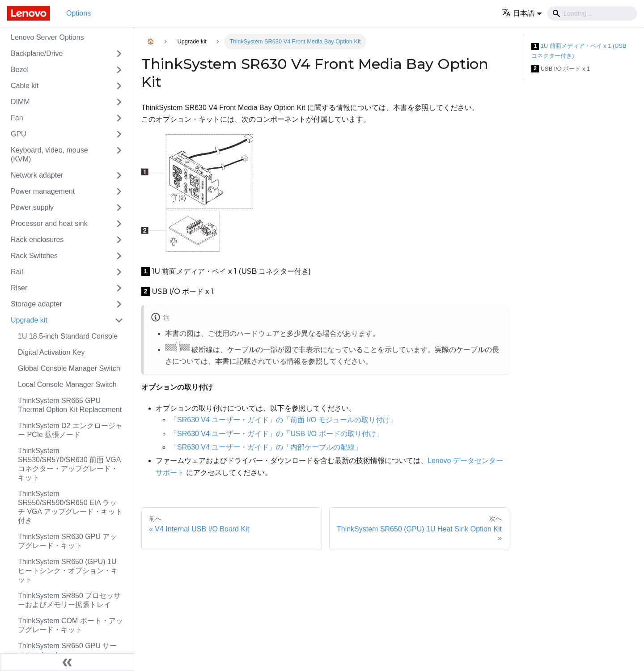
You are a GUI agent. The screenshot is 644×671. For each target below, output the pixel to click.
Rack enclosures (37, 240)
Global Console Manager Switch (69, 368)
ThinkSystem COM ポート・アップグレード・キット (70, 625)
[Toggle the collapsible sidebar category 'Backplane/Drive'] (119, 54)
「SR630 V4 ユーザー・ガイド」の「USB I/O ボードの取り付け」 (277, 434)
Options (78, 13)
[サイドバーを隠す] (67, 662)
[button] (522, 13)
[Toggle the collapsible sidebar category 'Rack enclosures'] (119, 240)
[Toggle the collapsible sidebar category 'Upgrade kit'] (119, 320)
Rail (17, 272)
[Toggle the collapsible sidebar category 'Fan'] (119, 118)
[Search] (592, 13)
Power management (43, 191)
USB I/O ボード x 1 (561, 69)
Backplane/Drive (37, 53)
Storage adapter (36, 304)
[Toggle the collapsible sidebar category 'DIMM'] (119, 102)
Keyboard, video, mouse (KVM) (49, 155)
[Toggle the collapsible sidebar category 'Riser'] (119, 288)
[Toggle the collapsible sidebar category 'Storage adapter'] (119, 304)
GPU (19, 134)
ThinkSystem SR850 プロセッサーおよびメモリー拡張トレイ (69, 600)
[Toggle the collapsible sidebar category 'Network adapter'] (119, 175)
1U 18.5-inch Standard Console (68, 336)
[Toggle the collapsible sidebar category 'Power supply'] (119, 208)
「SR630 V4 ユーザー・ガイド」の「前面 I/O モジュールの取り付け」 (284, 420)
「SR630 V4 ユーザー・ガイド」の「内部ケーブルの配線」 (266, 447)
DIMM (20, 102)
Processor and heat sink (49, 223)
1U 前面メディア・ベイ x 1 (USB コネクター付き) (579, 51)
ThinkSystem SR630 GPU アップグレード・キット (67, 541)
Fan (17, 118)
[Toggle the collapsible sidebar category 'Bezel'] (119, 70)
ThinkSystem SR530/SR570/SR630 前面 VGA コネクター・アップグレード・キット (69, 464)
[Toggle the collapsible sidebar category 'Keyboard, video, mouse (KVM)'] (119, 155)
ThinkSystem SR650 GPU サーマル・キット (67, 650)
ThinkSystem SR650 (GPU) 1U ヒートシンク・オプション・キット (68, 571)
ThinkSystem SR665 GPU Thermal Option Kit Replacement (70, 405)
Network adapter (37, 175)
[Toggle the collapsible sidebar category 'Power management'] (119, 191)
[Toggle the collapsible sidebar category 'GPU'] (119, 134)
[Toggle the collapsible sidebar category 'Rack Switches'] (119, 256)
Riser (19, 288)
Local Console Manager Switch (67, 384)
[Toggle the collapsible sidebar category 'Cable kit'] (119, 86)
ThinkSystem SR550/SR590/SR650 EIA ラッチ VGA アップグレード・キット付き (70, 507)
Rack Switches (34, 256)
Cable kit (25, 86)
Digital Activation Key (51, 352)
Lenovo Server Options (47, 37)
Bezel (20, 70)
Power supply (32, 207)
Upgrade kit (29, 320)
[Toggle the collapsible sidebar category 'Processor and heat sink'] (119, 224)
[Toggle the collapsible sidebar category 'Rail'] (119, 272)
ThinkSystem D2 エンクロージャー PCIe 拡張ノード (70, 430)
